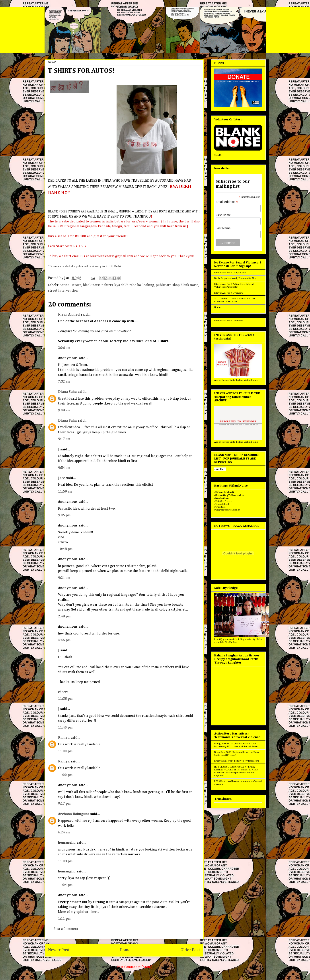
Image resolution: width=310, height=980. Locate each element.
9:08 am (64, 410)
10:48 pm (65, 549)
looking (148, 285)
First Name (223, 215)
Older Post (190, 950)
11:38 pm (65, 699)
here (95, 912)
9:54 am (64, 468)
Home (125, 950)
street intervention (63, 291)
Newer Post (59, 950)
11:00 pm (65, 751)
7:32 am (64, 382)
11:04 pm (65, 885)
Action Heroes (70, 285)
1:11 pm (64, 919)
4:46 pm (64, 640)
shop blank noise (185, 285)
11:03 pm (65, 861)
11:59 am (65, 492)
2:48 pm (64, 617)
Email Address (227, 202)
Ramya (64, 738)
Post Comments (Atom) (135, 967)
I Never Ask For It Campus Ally (230, 272)
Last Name (223, 228)
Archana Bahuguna (74, 814)
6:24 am (64, 833)
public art (163, 285)
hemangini (67, 843)
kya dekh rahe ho (128, 285)
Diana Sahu (67, 392)
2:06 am (64, 348)
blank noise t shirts (98, 285)
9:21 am (64, 578)
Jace (62, 478)
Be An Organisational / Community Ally (235, 278)
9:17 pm (64, 804)
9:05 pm (64, 515)
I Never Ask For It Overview (229, 293)
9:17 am (64, 439)
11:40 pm (65, 728)
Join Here (220, 469)
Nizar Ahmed (69, 315)
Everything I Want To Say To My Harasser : (237, 761)
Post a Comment (66, 929)
